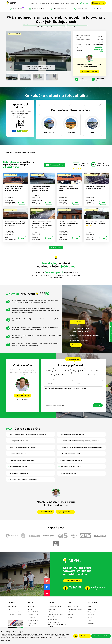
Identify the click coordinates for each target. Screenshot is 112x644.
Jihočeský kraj (99, 47)
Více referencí (56, 247)
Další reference (11, 162)
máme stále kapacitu (53, 273)
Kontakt (90, 620)
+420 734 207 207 (23, 396)
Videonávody (91, 612)
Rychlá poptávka (73, 581)
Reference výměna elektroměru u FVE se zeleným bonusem (57, 624)
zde (63, 405)
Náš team (70, 612)
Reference (38, 3)
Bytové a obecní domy (15, 612)
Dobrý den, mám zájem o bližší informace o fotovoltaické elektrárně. (73, 392)
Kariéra (70, 618)
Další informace (6, 640)
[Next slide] (68, 51)
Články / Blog (91, 615)
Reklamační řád (92, 609)
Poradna (68, 3)
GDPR (89, 606)
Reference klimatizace (54, 612)
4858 (76, 164)
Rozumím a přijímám (101, 636)
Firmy (9, 609)
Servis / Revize (32, 623)
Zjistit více (76, 345)
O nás (73, 3)
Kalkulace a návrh (33, 615)
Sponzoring (71, 615)
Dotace (62, 3)
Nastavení (76, 636)
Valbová (96, 49)
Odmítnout (85, 636)
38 (93, 164)
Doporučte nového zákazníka (76, 609)
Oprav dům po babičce (15, 615)
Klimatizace (46, 3)
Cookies (90, 618)
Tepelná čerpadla (55, 3)
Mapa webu (91, 623)
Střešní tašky (101, 50)
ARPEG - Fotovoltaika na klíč (30, 25)
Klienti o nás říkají (73, 606)
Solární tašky (32, 626)
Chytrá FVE (31, 3)
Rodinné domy (12, 606)
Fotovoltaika (12, 602)
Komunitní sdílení (33, 612)
